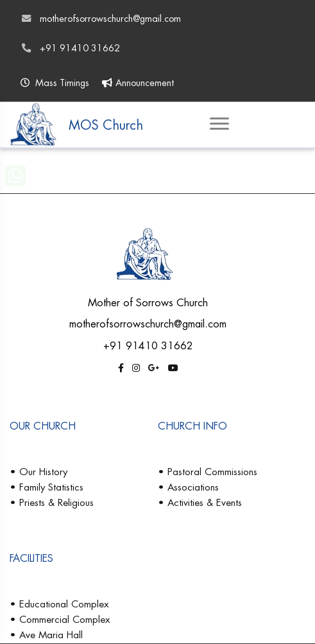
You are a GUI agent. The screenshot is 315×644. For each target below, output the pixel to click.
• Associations (188, 487)
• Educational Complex (59, 604)
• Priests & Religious (52, 502)
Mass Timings (55, 83)
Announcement (138, 83)
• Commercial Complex (60, 619)
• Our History (38, 472)
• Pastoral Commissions (208, 472)
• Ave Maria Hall (46, 635)
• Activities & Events (200, 502)
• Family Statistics (47, 487)
